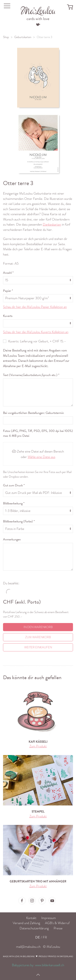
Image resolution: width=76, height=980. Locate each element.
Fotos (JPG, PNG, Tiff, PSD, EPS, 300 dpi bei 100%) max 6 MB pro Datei (38, 433)
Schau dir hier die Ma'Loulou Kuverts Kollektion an (36, 332)
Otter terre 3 (44, 37)
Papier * (8, 291)
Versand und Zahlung (26, 923)
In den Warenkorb (38, 627)
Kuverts (8, 316)
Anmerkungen (12, 539)
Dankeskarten (52, 224)
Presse (58, 928)
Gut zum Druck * (14, 485)
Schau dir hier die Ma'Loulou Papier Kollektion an (35, 307)
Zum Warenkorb (38, 637)
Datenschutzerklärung (34, 928)
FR (45, 937)
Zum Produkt (38, 746)
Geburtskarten (23, 37)
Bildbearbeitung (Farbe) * (19, 521)
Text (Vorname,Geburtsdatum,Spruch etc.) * (31, 375)
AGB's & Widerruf (57, 923)
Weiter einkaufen (38, 647)
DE (38, 937)
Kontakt (31, 918)
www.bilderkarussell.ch (50, 965)
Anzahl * (8, 273)
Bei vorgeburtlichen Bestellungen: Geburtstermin (33, 413)
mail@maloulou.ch (28, 947)
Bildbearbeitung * (14, 503)
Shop (6, 37)
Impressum (49, 918)
